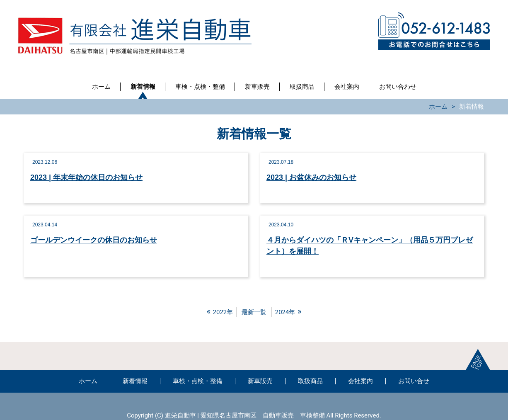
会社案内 (347, 87)
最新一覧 (254, 312)
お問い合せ (414, 381)
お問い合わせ (398, 87)
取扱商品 (302, 87)
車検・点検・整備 (200, 87)
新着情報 (143, 87)
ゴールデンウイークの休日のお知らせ (94, 240)
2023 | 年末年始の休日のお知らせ (86, 177)
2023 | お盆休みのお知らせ (311, 177)
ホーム (101, 87)
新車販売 (257, 87)
